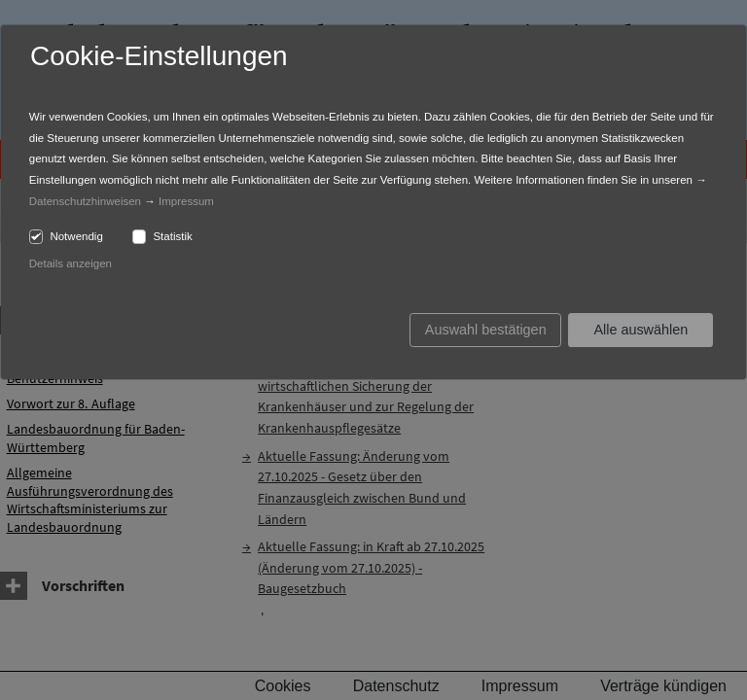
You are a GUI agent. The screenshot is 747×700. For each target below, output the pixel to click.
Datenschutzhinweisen (85, 201)
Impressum (186, 201)
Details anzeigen (71, 263)
